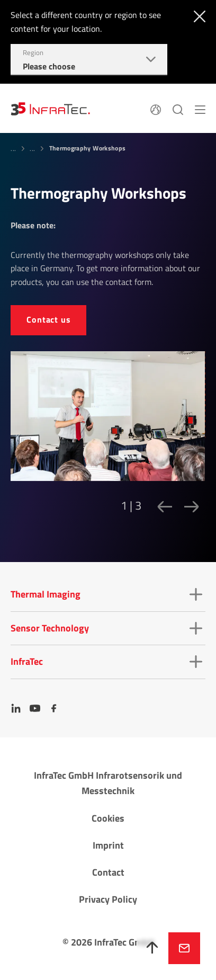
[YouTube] (35, 708)
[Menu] (200, 109)
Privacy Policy (108, 899)
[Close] (197, 15)
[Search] (178, 109)
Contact (108, 872)
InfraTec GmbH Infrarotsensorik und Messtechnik (108, 783)
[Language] (156, 109)
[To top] (152, 948)
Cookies (108, 818)
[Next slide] (189, 506)
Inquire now (184, 948)
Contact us (48, 319)
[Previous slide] (161, 506)
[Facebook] (54, 708)
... (13, 149)
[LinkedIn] (16, 708)
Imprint (108, 845)
